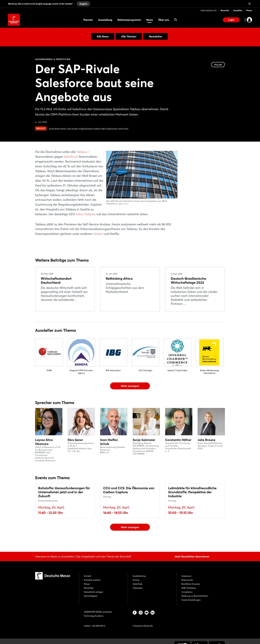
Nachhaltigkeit (91, 596)
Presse (249, 10)
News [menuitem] (150, 20)
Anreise (136, 580)
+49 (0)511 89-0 (98, 626)
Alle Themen (129, 36)
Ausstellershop (139, 576)
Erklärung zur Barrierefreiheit (195, 596)
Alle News (103, 36)
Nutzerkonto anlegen (94, 592)
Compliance (187, 592)
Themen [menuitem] (88, 20)
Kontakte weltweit (92, 580)
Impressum (186, 576)
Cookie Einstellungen (191, 600)
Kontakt (87, 576)
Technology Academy (94, 616)
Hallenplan (138, 588)
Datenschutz (187, 580)
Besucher (225, 10)
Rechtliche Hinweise (191, 584)
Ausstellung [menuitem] (105, 20)
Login (231, 20)
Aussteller (238, 10)
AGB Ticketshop (189, 588)
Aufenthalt (137, 584)
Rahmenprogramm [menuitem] (129, 20)
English (83, 4)
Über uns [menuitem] (164, 20)
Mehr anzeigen (130, 386)
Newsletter (156, 36)
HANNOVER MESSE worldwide (98, 612)
